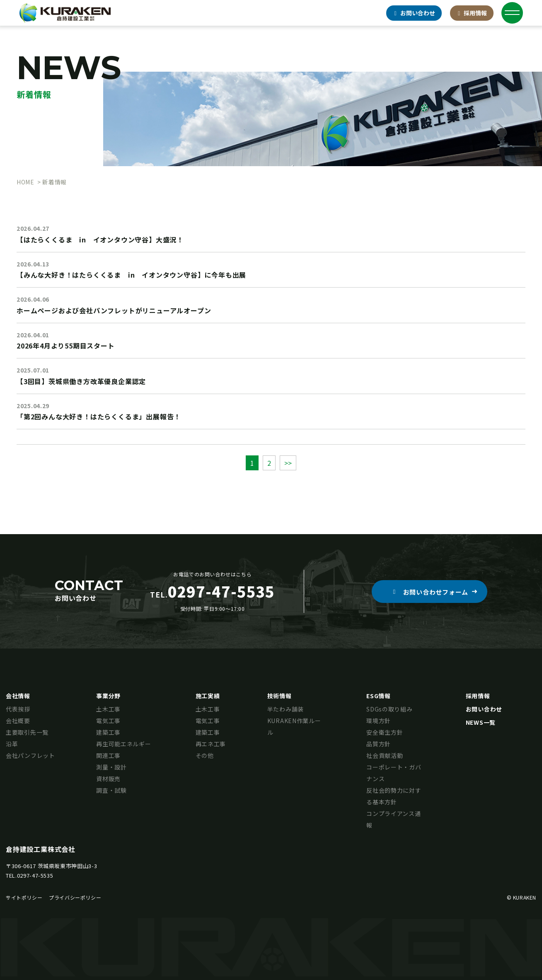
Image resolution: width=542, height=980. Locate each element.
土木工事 (108, 709)
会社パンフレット (30, 755)
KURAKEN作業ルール (294, 726)
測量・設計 (111, 767)
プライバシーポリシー (75, 897)
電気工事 (108, 721)
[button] (429, 592)
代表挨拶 (18, 709)
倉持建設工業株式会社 (41, 849)
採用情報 (472, 13)
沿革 (12, 744)
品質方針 (379, 744)
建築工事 (108, 732)
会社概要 (18, 721)
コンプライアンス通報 (393, 819)
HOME (25, 182)
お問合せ (414, 13)
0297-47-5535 (35, 875)
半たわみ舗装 (286, 709)
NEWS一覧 (481, 722)
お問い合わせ (484, 709)
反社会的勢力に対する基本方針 (394, 796)
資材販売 (108, 779)
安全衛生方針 (385, 732)
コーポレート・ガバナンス (394, 773)
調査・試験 (111, 790)
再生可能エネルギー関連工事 (123, 750)
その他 (205, 755)
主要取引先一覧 (27, 732)
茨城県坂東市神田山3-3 (68, 866)
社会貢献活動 (385, 755)
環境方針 (379, 721)
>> (288, 463)
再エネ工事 (211, 744)
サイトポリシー (24, 897)
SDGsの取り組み (389, 709)
